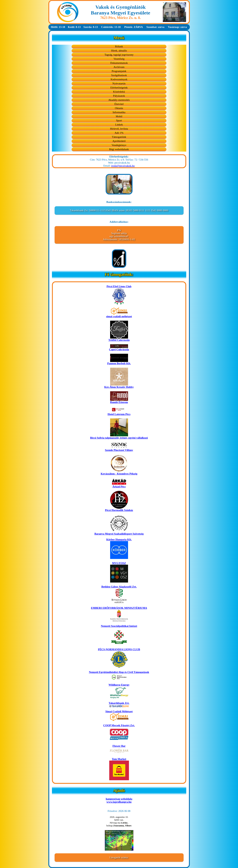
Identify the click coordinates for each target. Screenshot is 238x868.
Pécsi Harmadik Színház (119, 509)
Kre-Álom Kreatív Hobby (119, 386)
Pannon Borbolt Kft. (119, 362)
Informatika (119, 112)
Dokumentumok (119, 63)
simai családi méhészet (119, 315)
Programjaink (119, 71)
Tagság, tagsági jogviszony (119, 55)
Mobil (119, 116)
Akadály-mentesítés (119, 100)
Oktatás (119, 108)
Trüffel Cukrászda (119, 339)
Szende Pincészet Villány (119, 449)
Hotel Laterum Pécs (119, 413)
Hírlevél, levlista (119, 129)
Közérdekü (119, 92)
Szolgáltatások (119, 75)
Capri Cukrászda (119, 348)
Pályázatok (119, 96)
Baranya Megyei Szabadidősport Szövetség (119, 533)
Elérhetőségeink (119, 88)
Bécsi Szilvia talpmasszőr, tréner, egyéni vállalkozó (119, 437)
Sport (119, 120)
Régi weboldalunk (119, 149)
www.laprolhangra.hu (119, 802)
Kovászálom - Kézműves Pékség (119, 473)
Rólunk (119, 46)
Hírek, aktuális (119, 51)
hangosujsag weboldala (119, 799)
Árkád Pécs (119, 485)
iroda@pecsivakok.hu (123, 166)
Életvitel (119, 104)
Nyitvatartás (119, 83)
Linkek (119, 125)
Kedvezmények (119, 79)
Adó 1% (119, 133)
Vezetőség (119, 59)
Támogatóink (119, 137)
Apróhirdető (119, 141)
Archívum (119, 67)
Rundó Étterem (119, 401)
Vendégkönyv (119, 145)
